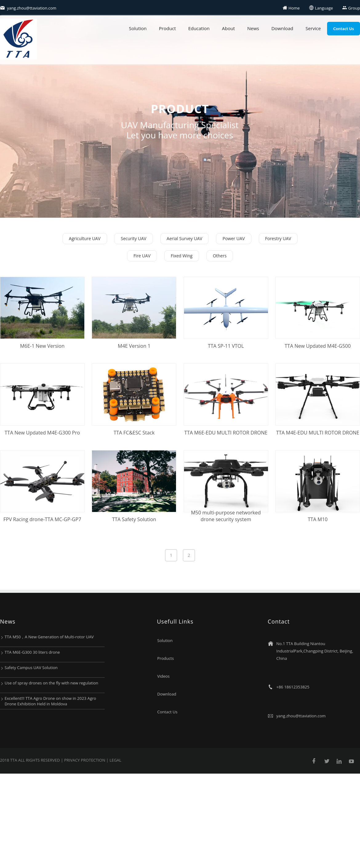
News (253, 28)
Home (291, 8)
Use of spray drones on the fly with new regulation (51, 683)
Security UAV (133, 238)
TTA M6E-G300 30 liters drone (32, 652)
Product (168, 28)
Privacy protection (85, 760)
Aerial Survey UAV (185, 238)
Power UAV (234, 238)
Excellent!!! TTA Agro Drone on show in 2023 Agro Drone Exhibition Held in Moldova (50, 701)
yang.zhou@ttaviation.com (28, 8)
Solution (138, 28)
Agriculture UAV (85, 238)
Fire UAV (142, 256)
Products (166, 658)
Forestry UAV (278, 238)
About (228, 28)
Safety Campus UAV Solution (31, 668)
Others (220, 256)
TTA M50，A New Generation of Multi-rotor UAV (49, 637)
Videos (163, 676)
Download (282, 28)
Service (313, 28)
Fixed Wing (182, 256)
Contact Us (344, 28)
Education (199, 28)
